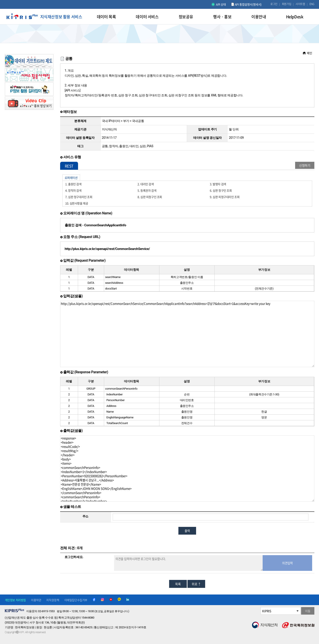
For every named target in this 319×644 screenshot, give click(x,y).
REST (69, 166)
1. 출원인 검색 (73, 184)
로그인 (274, 4)
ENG (312, 4)
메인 (309, 53)
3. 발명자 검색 (218, 184)
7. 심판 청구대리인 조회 (79, 197)
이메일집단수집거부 (76, 600)
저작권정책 (53, 600)
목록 (178, 584)
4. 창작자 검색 (73, 190)
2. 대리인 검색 (146, 184)
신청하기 (305, 165)
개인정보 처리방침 (15, 600)
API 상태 (221, 4)
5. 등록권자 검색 (147, 190)
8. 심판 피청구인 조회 (150, 197)
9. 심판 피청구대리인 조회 (225, 197)
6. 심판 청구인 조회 (221, 190)
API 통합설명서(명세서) (248, 4)
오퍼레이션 (71, 178)
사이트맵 (300, 4)
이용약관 (36, 600)
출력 (187, 531)
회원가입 (287, 4)
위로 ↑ (196, 584)
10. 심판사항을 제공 (77, 203)
